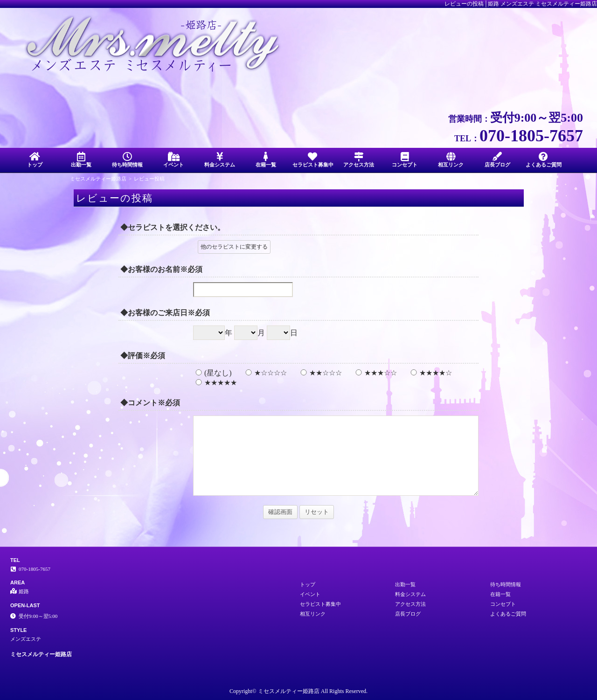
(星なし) (212, 373)
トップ (35, 160)
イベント (173, 160)
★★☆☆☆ (320, 373)
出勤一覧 (81, 160)
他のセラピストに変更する (234, 247)
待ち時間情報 (127, 160)
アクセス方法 (358, 160)
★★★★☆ (430, 373)
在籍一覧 (266, 160)
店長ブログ (497, 160)
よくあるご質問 (544, 160)
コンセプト (405, 160)
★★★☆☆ (375, 373)
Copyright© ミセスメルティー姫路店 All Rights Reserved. (298, 691)
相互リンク (451, 160)
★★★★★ (215, 383)
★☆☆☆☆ (265, 373)
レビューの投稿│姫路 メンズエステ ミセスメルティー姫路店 (521, 4)
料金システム (220, 160)
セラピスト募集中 (313, 160)
